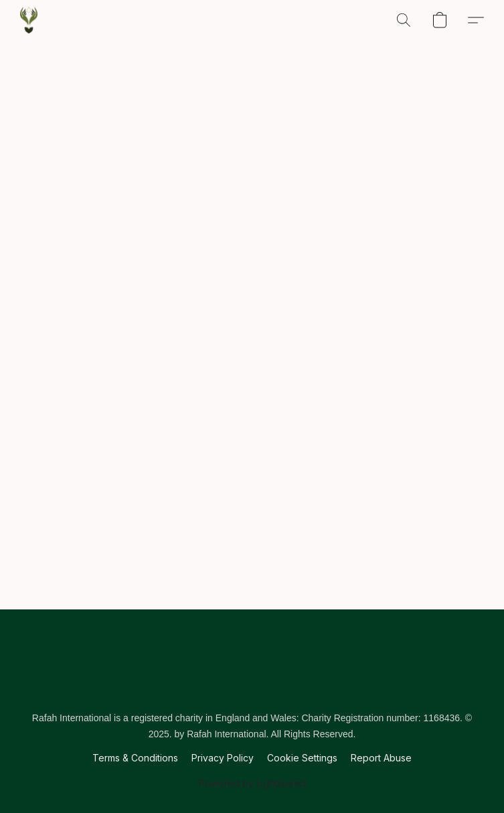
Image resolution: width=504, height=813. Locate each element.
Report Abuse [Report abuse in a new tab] (381, 758)
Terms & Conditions (135, 758)
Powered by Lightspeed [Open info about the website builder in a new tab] (252, 783)
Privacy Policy (223, 758)
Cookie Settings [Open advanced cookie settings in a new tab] (302, 758)
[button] (29, 20)
